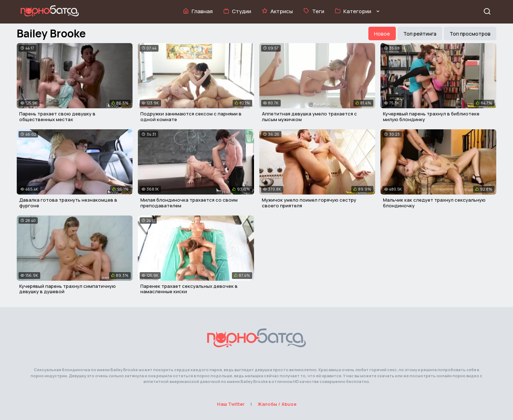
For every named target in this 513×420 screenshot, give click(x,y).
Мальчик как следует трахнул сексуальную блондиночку (434, 203)
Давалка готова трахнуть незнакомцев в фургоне (68, 203)
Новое (382, 34)
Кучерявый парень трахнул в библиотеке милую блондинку (431, 116)
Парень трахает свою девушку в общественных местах (57, 116)
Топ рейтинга (420, 34)
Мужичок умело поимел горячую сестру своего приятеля (309, 203)
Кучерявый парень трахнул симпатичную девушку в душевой (68, 289)
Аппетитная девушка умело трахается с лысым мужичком (309, 116)
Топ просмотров (470, 34)
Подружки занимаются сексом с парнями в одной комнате (191, 116)
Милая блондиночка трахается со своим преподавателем (189, 203)
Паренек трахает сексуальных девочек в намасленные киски (189, 289)
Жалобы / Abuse (277, 404)
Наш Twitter (231, 404)
